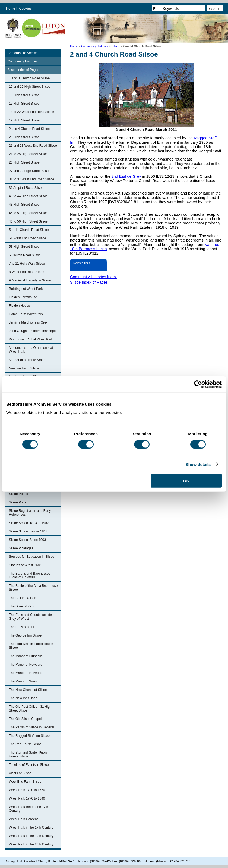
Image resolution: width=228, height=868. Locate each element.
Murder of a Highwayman (27, 360)
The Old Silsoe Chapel (25, 719)
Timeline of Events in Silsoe (29, 765)
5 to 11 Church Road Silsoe (29, 230)
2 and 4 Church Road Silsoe (29, 129)
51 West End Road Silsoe (28, 238)
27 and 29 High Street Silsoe (30, 171)
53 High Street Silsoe (24, 247)
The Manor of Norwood (26, 673)
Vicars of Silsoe (20, 773)
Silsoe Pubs (18, 502)
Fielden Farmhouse (23, 297)
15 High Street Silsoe (24, 95)
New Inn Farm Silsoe (24, 368)
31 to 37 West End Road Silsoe (32, 179)
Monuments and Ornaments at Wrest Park (31, 350)
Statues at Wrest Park (25, 565)
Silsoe (115, 46)
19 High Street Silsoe (24, 120)
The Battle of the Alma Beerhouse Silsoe (33, 588)
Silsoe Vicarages (21, 548)
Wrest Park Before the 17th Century (29, 809)
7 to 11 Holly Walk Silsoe (27, 264)
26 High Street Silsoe (24, 162)
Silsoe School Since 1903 (27, 540)
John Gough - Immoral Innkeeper (33, 331)
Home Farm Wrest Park (26, 314)
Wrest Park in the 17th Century (31, 828)
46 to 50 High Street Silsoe (28, 221)
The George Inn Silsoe (25, 635)
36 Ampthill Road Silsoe (26, 188)
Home (11, 8)
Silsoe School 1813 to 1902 (29, 523)
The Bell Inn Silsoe (23, 598)
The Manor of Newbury (26, 665)
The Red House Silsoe (25, 744)
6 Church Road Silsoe (25, 255)
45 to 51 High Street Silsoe (28, 213)
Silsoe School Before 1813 (28, 531)
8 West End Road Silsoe (27, 272)
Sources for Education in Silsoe (32, 557)
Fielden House (19, 306)
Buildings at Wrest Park (26, 289)
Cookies (26, 8)
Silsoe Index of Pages (23, 70)
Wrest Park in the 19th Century (31, 836)
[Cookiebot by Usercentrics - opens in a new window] (198, 384)
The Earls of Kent (22, 627)
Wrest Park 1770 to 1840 (27, 798)
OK (186, 481)
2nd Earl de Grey (126, 176)
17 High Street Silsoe (24, 104)
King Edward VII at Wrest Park (31, 339)
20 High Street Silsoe (24, 137)
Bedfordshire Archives (23, 53)
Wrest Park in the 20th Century (31, 844)
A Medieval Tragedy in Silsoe (30, 280)
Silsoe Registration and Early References (30, 513)
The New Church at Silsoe (28, 690)
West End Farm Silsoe (25, 782)
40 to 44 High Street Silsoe (28, 196)
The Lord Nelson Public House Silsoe (31, 646)
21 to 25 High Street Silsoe (28, 154)
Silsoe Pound (19, 494)
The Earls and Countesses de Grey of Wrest (30, 617)
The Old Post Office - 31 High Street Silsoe (30, 709)
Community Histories (95, 46)
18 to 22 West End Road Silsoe (32, 112)
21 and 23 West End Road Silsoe (33, 146)
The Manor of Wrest (23, 681)
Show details (198, 464)
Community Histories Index (93, 277)
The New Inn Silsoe (23, 698)
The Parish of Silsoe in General (31, 727)
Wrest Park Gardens (24, 819)
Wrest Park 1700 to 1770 (27, 790)
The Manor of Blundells (26, 656)
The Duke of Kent (22, 606)
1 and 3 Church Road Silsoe (29, 78)
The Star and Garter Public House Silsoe (28, 754)
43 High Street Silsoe (24, 205)
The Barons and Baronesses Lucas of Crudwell (30, 575)
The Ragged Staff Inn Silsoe (29, 736)
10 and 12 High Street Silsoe (30, 87)
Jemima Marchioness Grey (28, 322)
